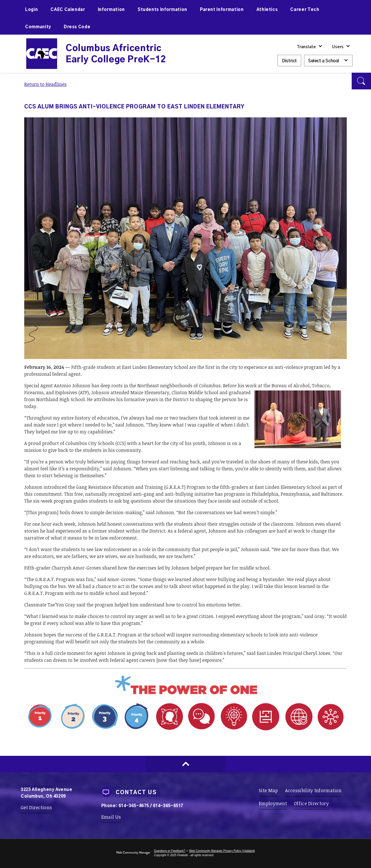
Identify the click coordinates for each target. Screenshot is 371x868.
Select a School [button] (324, 61)
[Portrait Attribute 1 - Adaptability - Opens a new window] (250, 731)
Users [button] (338, 47)
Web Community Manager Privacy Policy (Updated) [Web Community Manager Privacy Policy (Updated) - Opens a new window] (222, 851)
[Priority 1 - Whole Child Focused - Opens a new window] (89, 731)
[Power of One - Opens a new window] (185, 694)
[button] (361, 81)
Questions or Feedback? (169, 851)
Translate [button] (306, 47)
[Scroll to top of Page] (185, 764)
